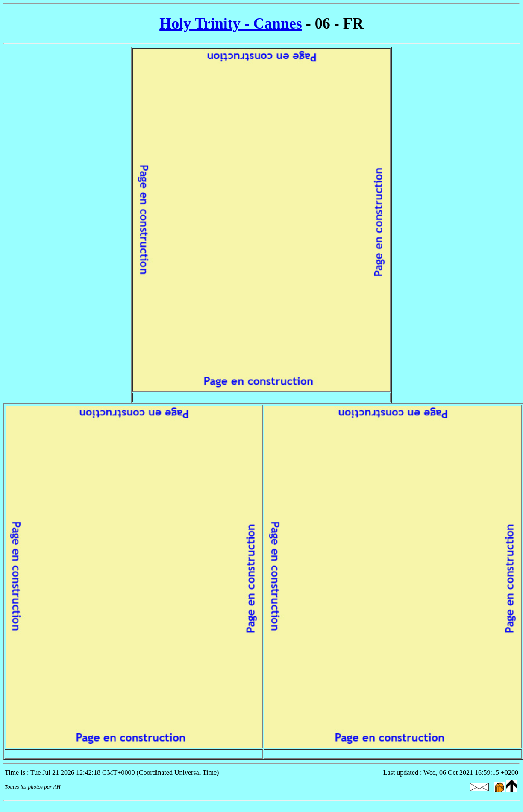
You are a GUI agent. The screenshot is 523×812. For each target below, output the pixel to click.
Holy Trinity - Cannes (231, 23)
